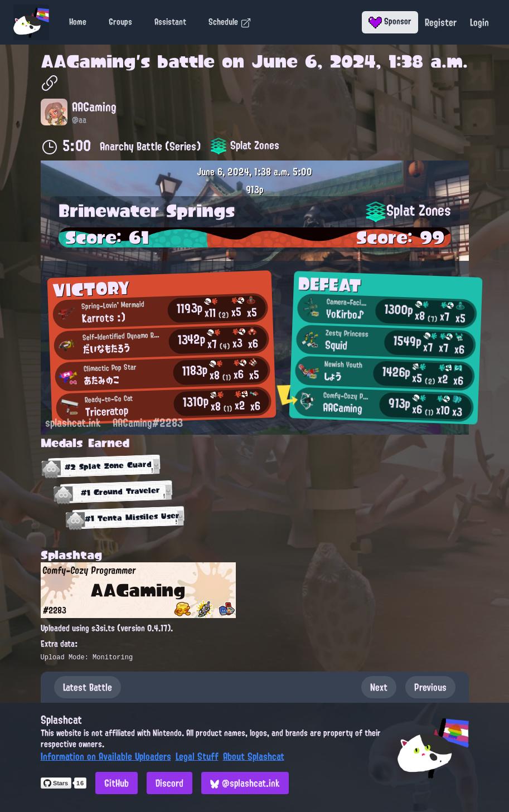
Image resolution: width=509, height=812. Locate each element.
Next (379, 687)
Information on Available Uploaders (106, 756)
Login (479, 22)
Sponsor (390, 21)
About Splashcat (254, 756)
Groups (120, 22)
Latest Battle (88, 687)
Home (78, 22)
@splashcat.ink (245, 783)
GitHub (117, 783)
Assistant (170, 22)
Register (441, 22)
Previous (430, 687)
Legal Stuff (197, 756)
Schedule (230, 22)
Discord (169, 783)
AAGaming (88, 61)
